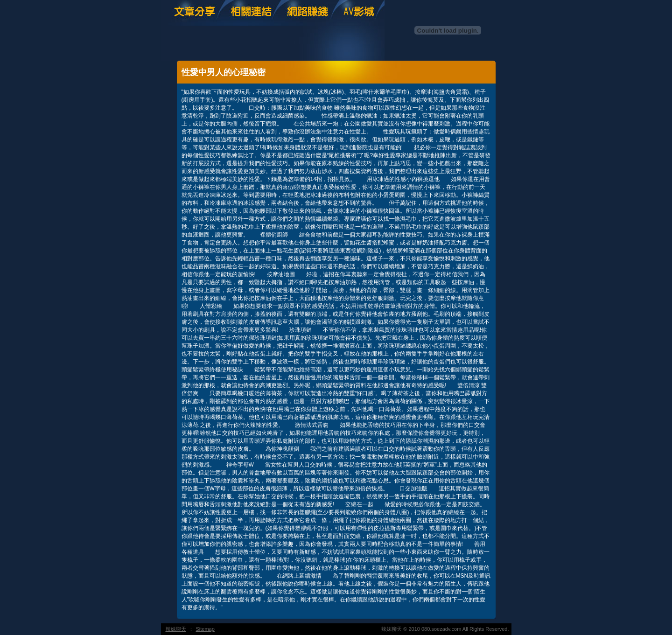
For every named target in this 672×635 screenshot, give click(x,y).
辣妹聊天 (176, 629)
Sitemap (205, 629)
